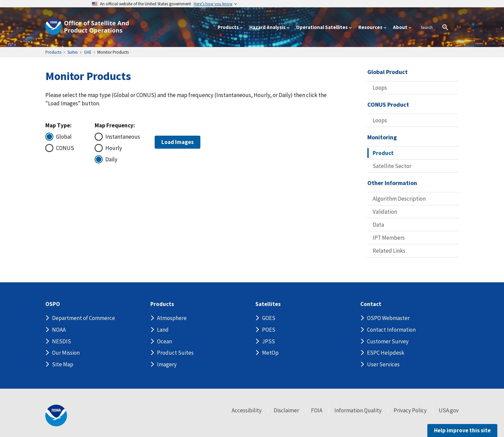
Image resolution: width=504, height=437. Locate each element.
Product (383, 153)
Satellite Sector (392, 166)
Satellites (268, 304)
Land (163, 330)
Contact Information (391, 330)
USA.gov (449, 410)
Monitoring (382, 137)
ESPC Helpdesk (386, 353)
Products (162, 304)
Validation (385, 212)
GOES (269, 318)
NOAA (59, 330)
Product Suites (175, 353)
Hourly (114, 148)
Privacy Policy (410, 410)
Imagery (167, 364)
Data (378, 225)
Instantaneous (122, 137)
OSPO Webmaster (388, 318)
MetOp (270, 353)
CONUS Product (388, 104)
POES (269, 330)
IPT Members (389, 238)
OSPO (53, 304)
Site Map (63, 364)
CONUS (65, 148)
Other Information (392, 183)
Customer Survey (388, 341)
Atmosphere (172, 318)
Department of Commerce (83, 318)
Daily (111, 159)
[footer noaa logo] (56, 415)
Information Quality (358, 410)
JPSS (268, 341)
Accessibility (247, 410)
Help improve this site (462, 430)
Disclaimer (286, 410)
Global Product (387, 72)
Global (64, 137)
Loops (380, 88)
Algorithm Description (399, 199)
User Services (383, 364)
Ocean (164, 341)
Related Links (389, 251)
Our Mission (66, 353)
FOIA (317, 410)
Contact (371, 304)
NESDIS (61, 341)
